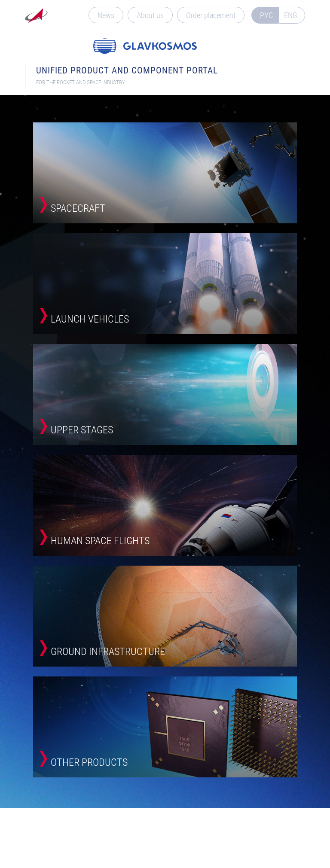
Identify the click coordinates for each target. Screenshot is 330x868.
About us (150, 15)
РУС (266, 15)
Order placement (211, 15)
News (106, 15)
